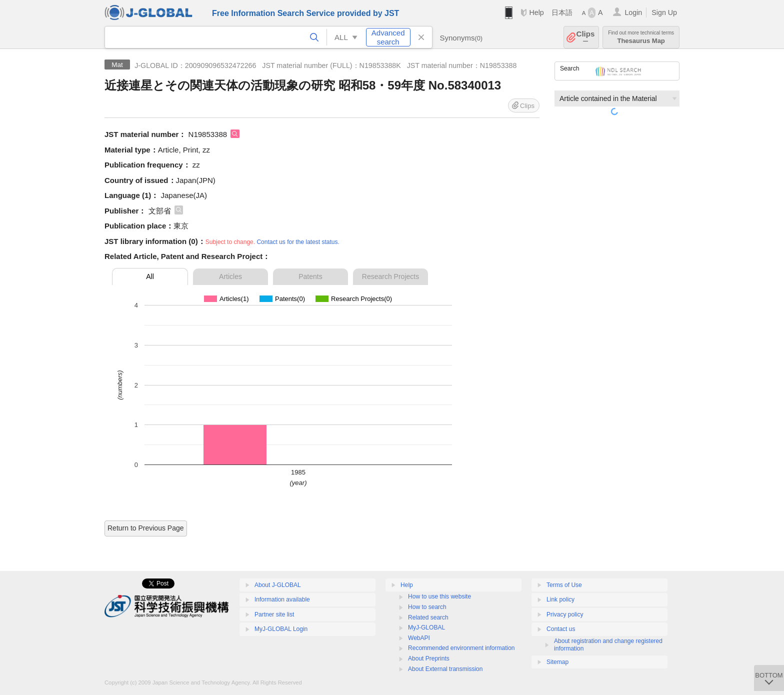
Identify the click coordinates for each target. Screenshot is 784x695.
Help (536, 12)
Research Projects (390, 276)
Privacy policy (565, 614)
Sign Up (664, 12)
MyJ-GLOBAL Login (281, 629)
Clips (586, 37)
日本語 (562, 12)
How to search (427, 607)
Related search (428, 617)
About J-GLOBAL (278, 585)
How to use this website (439, 596)
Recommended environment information (461, 648)
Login (633, 12)
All (150, 276)
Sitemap (557, 662)
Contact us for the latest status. (298, 242)
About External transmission (445, 669)
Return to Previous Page (146, 528)
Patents (310, 276)
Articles (230, 276)
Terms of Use (564, 585)
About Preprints (429, 658)
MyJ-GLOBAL (426, 627)
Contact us (561, 629)
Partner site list (274, 614)
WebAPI (419, 638)
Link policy (560, 599)
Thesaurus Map (641, 37)
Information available (282, 599)
